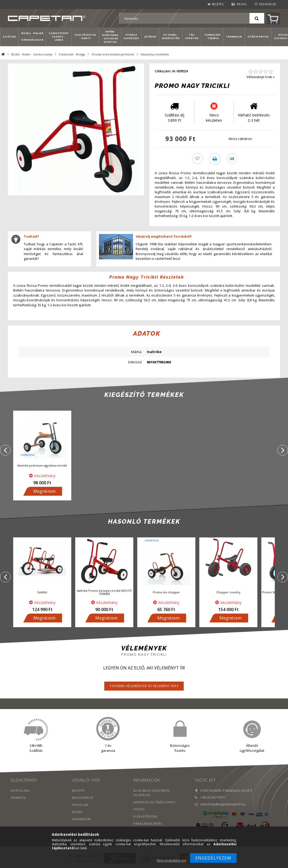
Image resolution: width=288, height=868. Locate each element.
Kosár (77, 812)
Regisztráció (83, 798)
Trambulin (234, 37)
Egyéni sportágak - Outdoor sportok (110, 37)
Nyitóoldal (20, 791)
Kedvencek (268, 4)
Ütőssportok (258, 37)
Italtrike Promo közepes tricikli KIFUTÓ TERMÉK (104, 593)
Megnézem (44, 492)
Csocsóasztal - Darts (85, 36)
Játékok (150, 37)
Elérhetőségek (146, 817)
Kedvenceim (82, 820)
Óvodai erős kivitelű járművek (113, 54)
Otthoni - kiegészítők (171, 36)
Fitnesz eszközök (131, 36)
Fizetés (139, 810)
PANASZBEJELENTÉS (148, 824)
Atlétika (9, 37)
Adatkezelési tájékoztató (155, 803)
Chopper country (228, 593)
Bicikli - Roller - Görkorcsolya (32, 37)
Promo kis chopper (166, 593)
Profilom (80, 805)
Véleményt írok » (261, 77)
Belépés (218, 4)
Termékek (18, 798)
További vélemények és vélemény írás (144, 686)
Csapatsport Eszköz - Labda (59, 37)
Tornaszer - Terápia (212, 36)
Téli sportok (192, 36)
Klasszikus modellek (155, 54)
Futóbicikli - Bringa (72, 54)
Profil (242, 4)
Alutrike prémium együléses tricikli (42, 466)
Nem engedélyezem (172, 860)
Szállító (42, 593)
